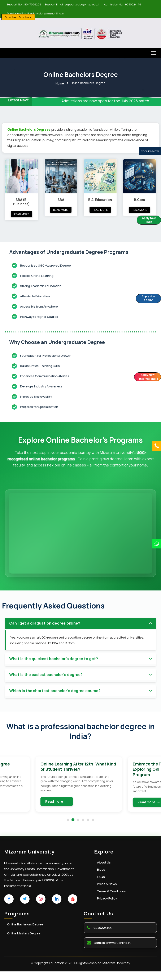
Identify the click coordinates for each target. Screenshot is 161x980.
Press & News (107, 893)
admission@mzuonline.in (112, 951)
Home (60, 83)
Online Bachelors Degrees (29, 129)
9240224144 (103, 936)
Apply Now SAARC (146, 299)
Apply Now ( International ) (145, 377)
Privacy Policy (107, 907)
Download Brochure (18, 17)
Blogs (101, 878)
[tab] (80, 622)
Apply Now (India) (147, 220)
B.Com (139, 199)
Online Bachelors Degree (25, 933)
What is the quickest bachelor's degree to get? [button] (54, 658)
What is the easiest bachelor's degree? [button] (46, 674)
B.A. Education (100, 199)
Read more (22, 213)
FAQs (101, 885)
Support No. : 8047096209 (24, 4)
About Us (104, 871)
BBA (61, 199)
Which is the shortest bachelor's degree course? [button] (55, 690)
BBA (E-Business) (21, 201)
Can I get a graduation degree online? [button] (45, 622)
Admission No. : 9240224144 (123, 4)
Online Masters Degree (24, 942)
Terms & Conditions (111, 900)
